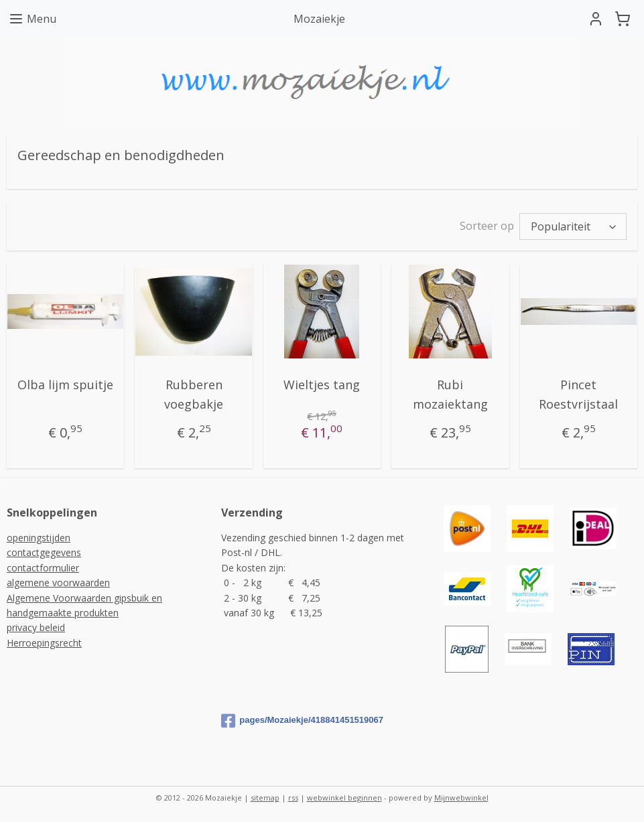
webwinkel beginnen (344, 798)
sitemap (265, 798)
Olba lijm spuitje (65, 385)
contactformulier (43, 568)
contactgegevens (44, 552)
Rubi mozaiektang (450, 394)
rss (293, 798)
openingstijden (39, 538)
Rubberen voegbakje (194, 394)
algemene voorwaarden (58, 583)
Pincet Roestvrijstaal (578, 394)
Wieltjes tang (322, 385)
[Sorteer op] (573, 226)
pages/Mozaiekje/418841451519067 (302, 721)
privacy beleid (36, 627)
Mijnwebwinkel (461, 798)
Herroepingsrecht (44, 643)
